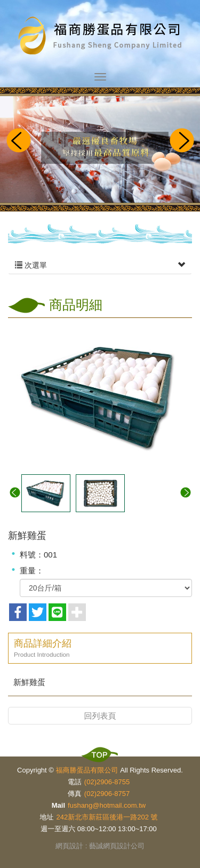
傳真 (75, 794)
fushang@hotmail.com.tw (107, 805)
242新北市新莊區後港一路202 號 (107, 817)
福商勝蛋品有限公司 (100, 36)
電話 (75, 782)
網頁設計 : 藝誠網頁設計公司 (100, 846)
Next (182, 141)
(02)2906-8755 (107, 782)
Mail (58, 805)
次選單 (100, 265)
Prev (18, 141)
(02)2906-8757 (107, 794)
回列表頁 (100, 716)
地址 (47, 817)
